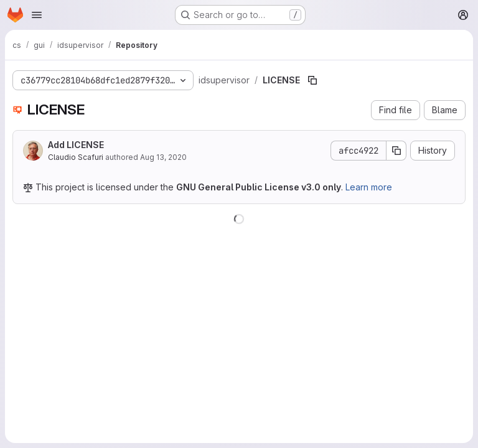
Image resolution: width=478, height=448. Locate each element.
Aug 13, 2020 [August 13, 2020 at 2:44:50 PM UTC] (163, 157)
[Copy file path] (312, 80)
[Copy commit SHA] (396, 151)
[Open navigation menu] (37, 15)
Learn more (369, 187)
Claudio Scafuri (76, 157)
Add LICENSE (76, 145)
